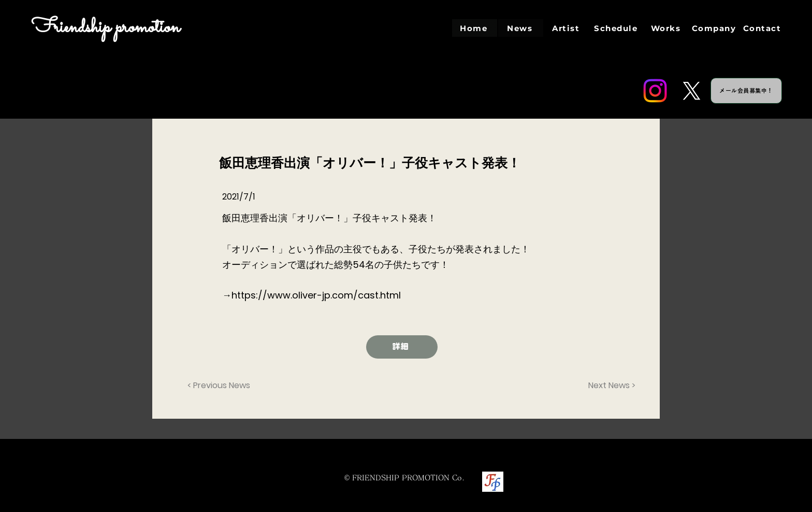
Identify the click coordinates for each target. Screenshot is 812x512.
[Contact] (763, 28)
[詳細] (402, 347)
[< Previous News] (222, 386)
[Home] (475, 28)
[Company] (715, 28)
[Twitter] (691, 91)
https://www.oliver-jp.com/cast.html (316, 295)
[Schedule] (617, 28)
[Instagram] (655, 91)
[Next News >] (610, 386)
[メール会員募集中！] (746, 91)
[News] (521, 28)
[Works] (667, 28)
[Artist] (567, 28)
